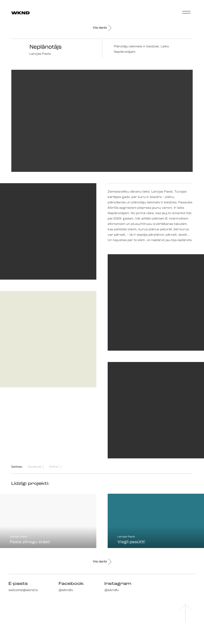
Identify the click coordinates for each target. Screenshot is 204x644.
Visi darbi (102, 28)
